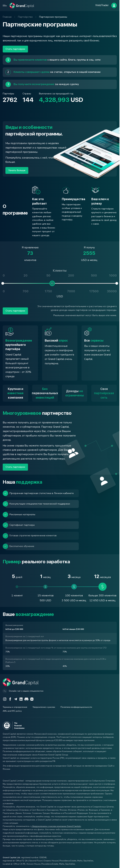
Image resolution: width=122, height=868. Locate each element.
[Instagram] (5, 699)
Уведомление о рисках (44, 707)
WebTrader (102, 5)
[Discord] (26, 699)
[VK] (32, 699)
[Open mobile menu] (5, 5)
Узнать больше (17, 170)
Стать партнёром (15, 49)
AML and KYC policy (12, 711)
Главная (7, 17)
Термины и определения (15, 707)
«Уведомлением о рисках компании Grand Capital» (56, 826)
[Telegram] (16, 699)
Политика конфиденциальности (76, 707)
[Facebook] (10, 699)
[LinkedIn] (21, 699)
